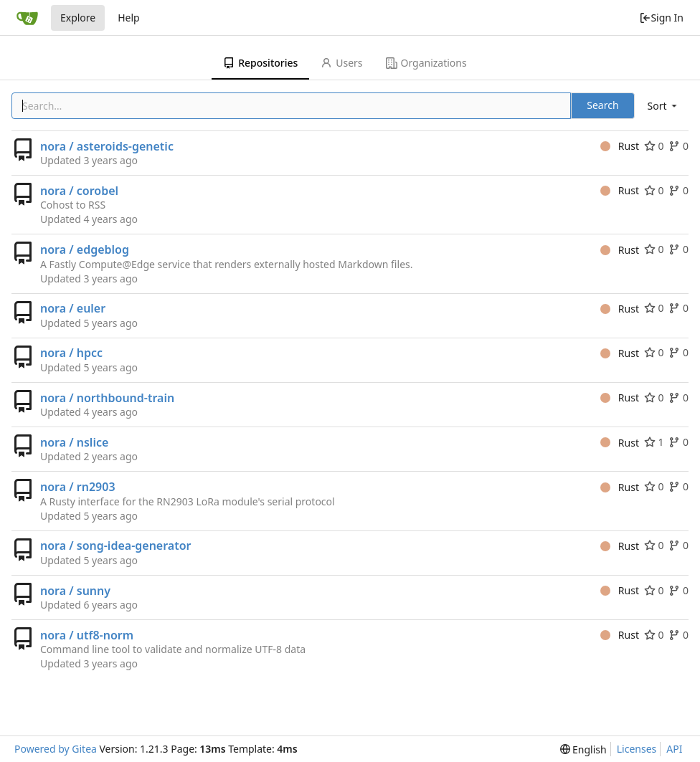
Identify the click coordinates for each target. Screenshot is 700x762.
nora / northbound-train (107, 398)
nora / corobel (79, 191)
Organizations (426, 63)
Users (341, 63)
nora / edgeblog (85, 249)
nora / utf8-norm (87, 635)
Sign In (661, 18)
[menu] (663, 106)
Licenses (637, 749)
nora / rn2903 (78, 487)
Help (129, 18)
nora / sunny (75, 591)
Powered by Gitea (56, 749)
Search (602, 105)
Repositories (260, 63)
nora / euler (73, 308)
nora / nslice (74, 442)
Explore (78, 18)
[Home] (27, 18)
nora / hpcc (71, 353)
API (674, 749)
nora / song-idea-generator (116, 546)
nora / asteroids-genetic (107, 146)
